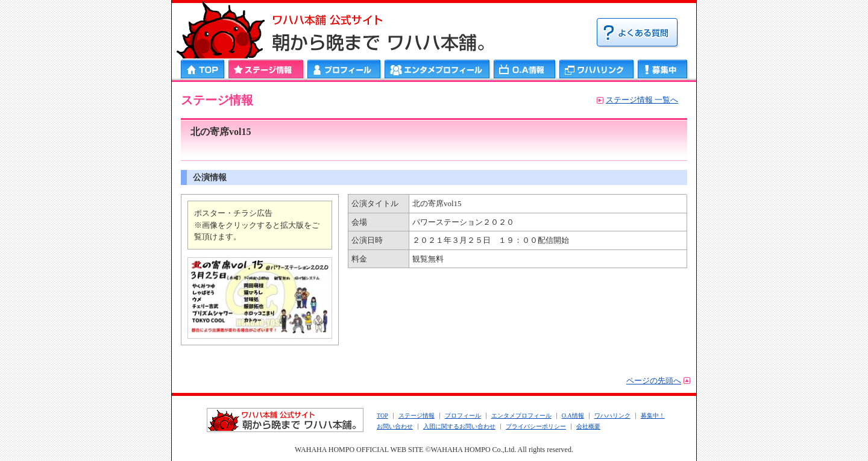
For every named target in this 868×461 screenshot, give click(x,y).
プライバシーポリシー (536, 426)
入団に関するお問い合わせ (459, 426)
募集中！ (653, 416)
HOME (203, 69)
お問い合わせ (395, 426)
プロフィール (344, 69)
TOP (382, 416)
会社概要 (588, 426)
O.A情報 (573, 416)
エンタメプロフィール (437, 69)
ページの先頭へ (654, 381)
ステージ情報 (266, 69)
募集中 (663, 69)
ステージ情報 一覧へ (642, 100)
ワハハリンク (597, 69)
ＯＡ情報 (525, 69)
